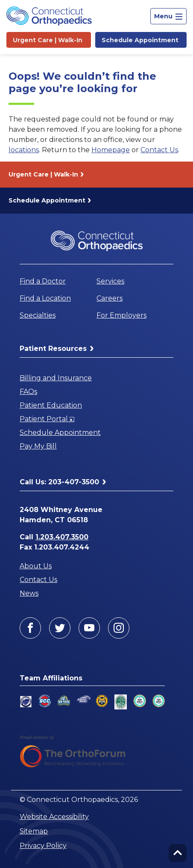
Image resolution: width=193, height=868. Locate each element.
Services (110, 281)
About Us (36, 566)
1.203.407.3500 (62, 537)
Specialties (38, 315)
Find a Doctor (43, 281)
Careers (110, 298)
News (29, 593)
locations (24, 150)
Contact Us (159, 150)
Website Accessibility (54, 817)
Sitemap (34, 831)
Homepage (111, 150)
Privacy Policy (43, 846)
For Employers (121, 315)
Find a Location (45, 298)
